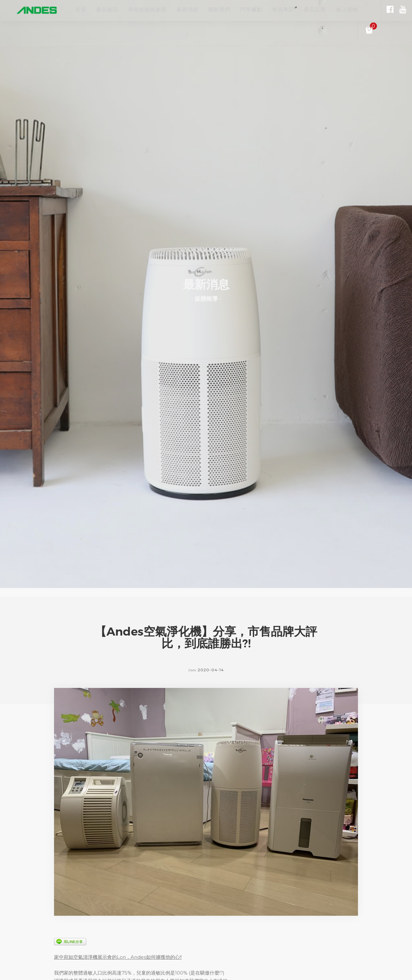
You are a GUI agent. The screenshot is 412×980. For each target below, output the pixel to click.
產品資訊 (111, 10)
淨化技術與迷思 (154, 10)
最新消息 (197, 10)
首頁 (81, 10)
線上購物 (374, 10)
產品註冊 (338, 10)
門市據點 (268, 10)
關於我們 (233, 10)
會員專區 (303, 10)
